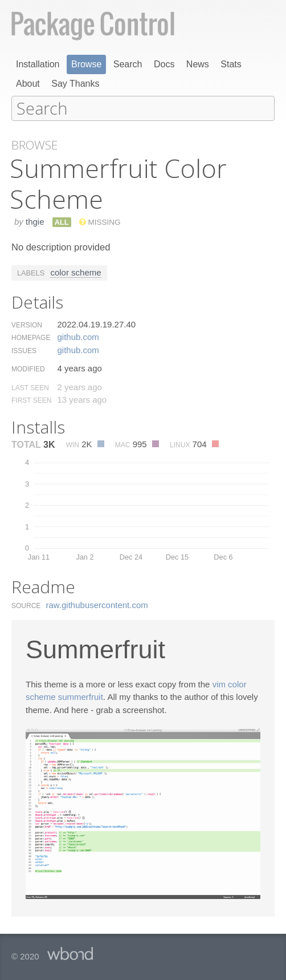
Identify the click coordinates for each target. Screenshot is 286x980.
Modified (28, 368)
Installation (38, 64)
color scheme (75, 272)
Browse (86, 64)
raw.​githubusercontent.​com (97, 604)
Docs (164, 64)
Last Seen (30, 387)
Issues (24, 350)
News (198, 64)
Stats (231, 64)
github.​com (78, 336)
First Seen (31, 400)
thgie (35, 221)
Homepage (31, 337)
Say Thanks (75, 84)
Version (27, 325)
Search (128, 64)
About (28, 84)
